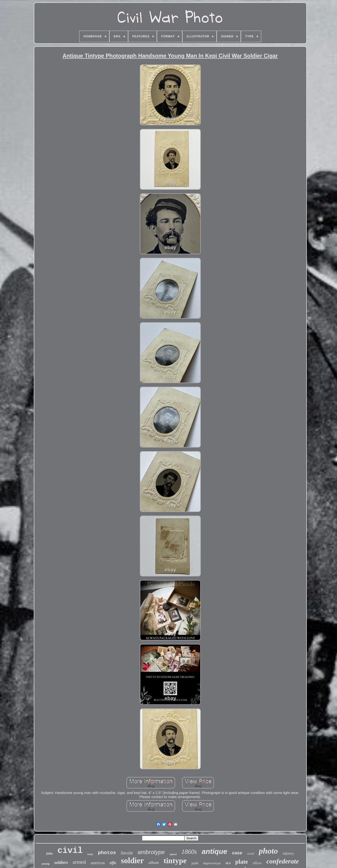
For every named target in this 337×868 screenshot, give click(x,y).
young (45, 864)
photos (107, 853)
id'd (228, 863)
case (237, 853)
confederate (283, 861)
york (195, 863)
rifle (113, 863)
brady (90, 854)
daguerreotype (212, 863)
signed (173, 854)
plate (242, 862)
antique (215, 851)
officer (257, 863)
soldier (132, 861)
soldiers (61, 862)
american (98, 863)
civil (70, 851)
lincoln (127, 853)
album (154, 863)
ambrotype (151, 852)
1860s (189, 852)
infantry (288, 853)
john (49, 854)
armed (79, 862)
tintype (175, 861)
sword (251, 854)
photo (268, 851)
